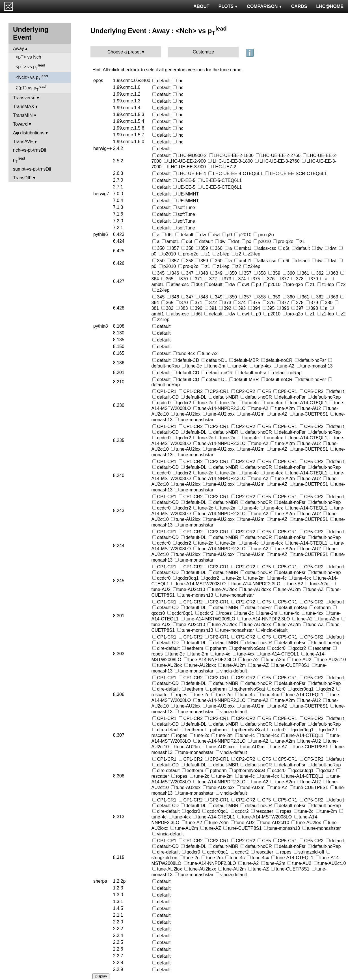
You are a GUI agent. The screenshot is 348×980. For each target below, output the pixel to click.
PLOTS (228, 6)
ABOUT (201, 6)
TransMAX (24, 107)
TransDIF (22, 178)
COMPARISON (264, 6)
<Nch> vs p (32, 78)
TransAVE (23, 142)
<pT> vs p (30, 67)
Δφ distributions (29, 133)
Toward (20, 124)
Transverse (24, 98)
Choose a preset (124, 52)
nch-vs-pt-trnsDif (30, 150)
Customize (204, 52)
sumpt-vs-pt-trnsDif (32, 169)
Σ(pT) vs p (31, 88)
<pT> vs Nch (28, 57)
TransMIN (23, 115)
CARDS (299, 6)
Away (19, 49)
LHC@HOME (330, 6)
